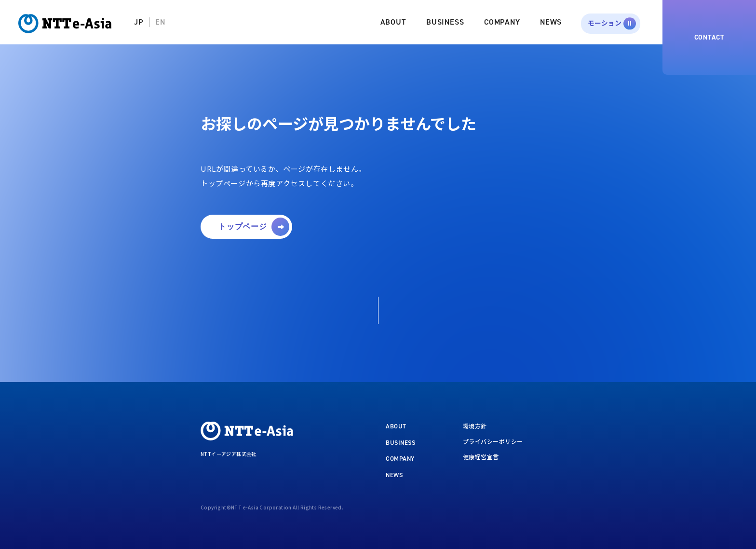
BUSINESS (445, 22)
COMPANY (502, 22)
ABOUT (393, 22)
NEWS (551, 22)
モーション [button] (605, 23)
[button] (246, 227)
